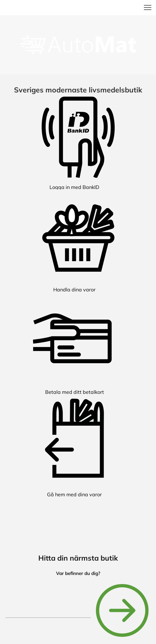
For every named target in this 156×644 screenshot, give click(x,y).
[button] (148, 7)
